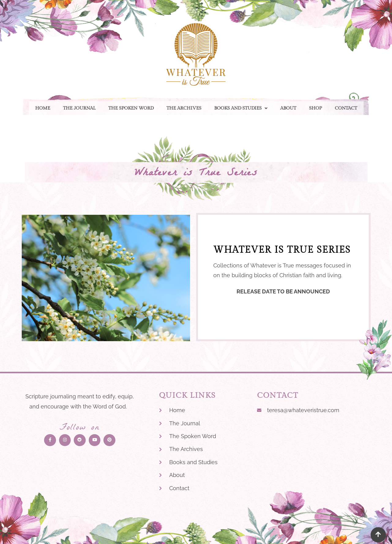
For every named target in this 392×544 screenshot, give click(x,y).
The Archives (184, 108)
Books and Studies (241, 108)
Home (43, 108)
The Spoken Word (131, 108)
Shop (315, 108)
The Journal (79, 108)
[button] (241, 108)
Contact (346, 108)
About (288, 108)
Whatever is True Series (196, 174)
